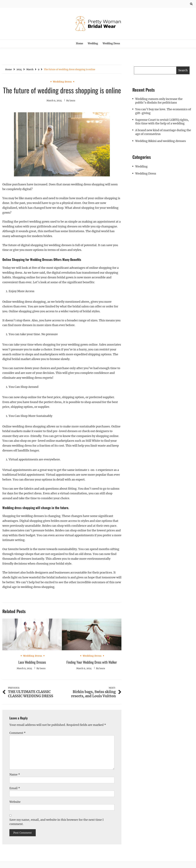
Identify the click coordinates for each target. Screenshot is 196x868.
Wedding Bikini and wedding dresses (161, 141)
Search (183, 70)
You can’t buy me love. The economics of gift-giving (163, 111)
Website (15, 802)
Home (80, 43)
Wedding (93, 43)
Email (15, 788)
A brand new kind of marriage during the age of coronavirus (163, 132)
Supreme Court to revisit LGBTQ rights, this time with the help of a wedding (162, 122)
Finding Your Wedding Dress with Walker (92, 662)
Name (15, 774)
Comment (18, 733)
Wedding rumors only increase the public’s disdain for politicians (159, 101)
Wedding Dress (111, 43)
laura (72, 101)
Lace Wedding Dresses (32, 662)
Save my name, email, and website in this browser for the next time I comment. (56, 822)
